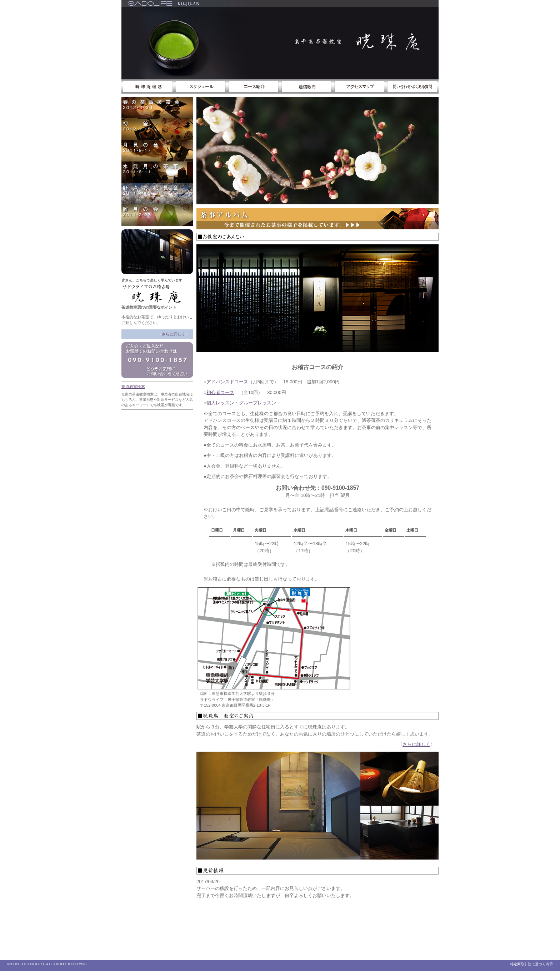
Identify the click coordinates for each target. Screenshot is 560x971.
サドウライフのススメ (148, 86)
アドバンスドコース (227, 382)
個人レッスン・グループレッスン (241, 403)
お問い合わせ (412, 86)
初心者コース (220, 392)
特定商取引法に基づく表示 (531, 964)
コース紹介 (254, 86)
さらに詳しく (174, 334)
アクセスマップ (359, 86)
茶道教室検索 (133, 387)
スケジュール (201, 86)
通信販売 (306, 86)
